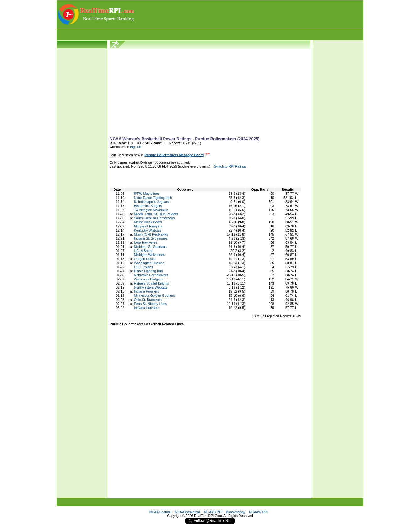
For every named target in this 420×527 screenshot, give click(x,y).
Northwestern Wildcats (151, 287)
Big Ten (135, 147)
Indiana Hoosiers (147, 291)
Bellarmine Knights (148, 206)
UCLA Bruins (144, 251)
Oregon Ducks (145, 259)
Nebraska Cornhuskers (151, 275)
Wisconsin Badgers (148, 279)
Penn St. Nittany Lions (151, 304)
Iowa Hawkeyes (146, 242)
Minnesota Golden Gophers (154, 295)
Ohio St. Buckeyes (148, 300)
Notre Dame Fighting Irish (153, 198)
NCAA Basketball (188, 512)
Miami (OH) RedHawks (151, 234)
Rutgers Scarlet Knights (152, 283)
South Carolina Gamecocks (154, 218)
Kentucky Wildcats (148, 230)
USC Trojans (143, 267)
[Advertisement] (249, 14)
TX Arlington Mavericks (151, 210)
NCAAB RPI (213, 512)
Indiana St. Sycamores (151, 238)
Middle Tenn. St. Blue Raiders (156, 214)
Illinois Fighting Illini (148, 271)
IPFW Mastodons (147, 194)
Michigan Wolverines (149, 255)
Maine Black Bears (148, 222)
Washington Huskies (149, 263)
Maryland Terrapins (148, 226)
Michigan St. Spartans (150, 247)
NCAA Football (160, 512)
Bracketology (236, 512)
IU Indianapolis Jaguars (151, 202)
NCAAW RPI (258, 512)
